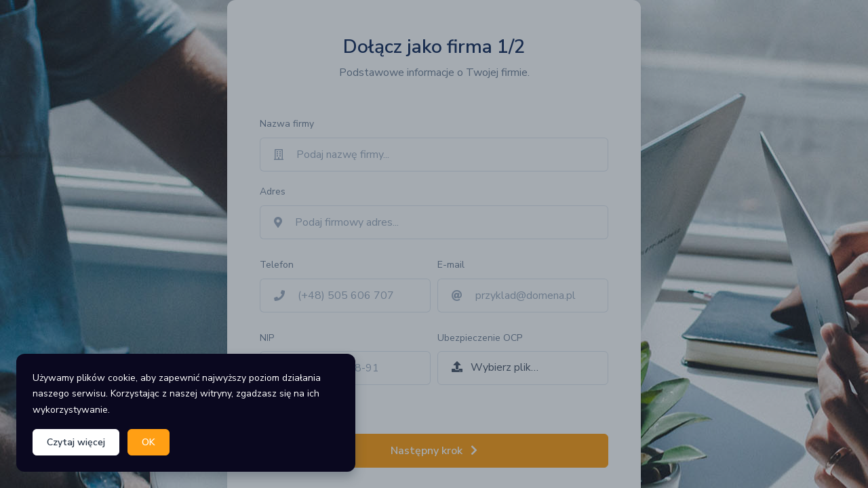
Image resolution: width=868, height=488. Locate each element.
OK (149, 442)
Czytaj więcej (76, 442)
